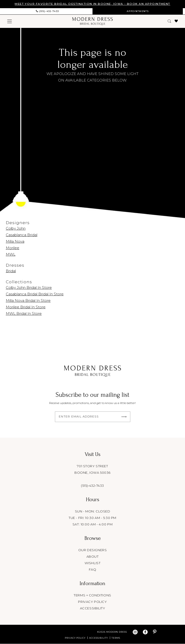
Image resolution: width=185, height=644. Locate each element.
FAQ (93, 570)
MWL (11, 254)
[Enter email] (93, 417)
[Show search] (169, 21)
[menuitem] (47, 11)
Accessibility (93, 608)
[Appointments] (138, 11)
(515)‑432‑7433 (92, 486)
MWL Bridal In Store (24, 313)
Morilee (13, 248)
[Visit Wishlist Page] (176, 21)
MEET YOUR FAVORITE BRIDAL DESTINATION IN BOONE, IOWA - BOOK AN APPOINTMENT (93, 4)
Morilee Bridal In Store (26, 307)
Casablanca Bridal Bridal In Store (35, 294)
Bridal (11, 271)
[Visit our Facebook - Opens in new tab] (145, 632)
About (93, 557)
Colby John (16, 228)
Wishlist (93, 563)
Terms (116, 638)
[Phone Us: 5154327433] (47, 11)
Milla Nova (15, 241)
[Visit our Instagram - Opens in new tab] (135, 632)
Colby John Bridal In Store (29, 287)
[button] (10, 21)
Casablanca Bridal (22, 235)
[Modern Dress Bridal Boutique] (92, 21)
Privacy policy (92, 602)
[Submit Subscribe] (124, 417)
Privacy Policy (75, 638)
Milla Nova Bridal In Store (28, 300)
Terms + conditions (92, 595)
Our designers (93, 550)
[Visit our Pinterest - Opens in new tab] (155, 632)
